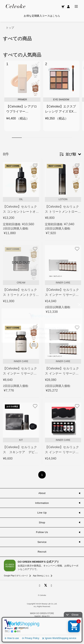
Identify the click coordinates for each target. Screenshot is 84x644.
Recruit (42, 552)
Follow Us (42, 532)
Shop (42, 522)
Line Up (42, 513)
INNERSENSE (42, 635)
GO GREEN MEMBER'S (42, 638)
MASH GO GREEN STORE (42, 613)
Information (42, 503)
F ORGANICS (38, 623)
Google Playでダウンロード (16, 576)
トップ (10, 28)
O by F (49, 623)
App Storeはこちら (41, 576)
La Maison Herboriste (42, 629)
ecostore (42, 626)
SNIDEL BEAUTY (42, 616)
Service (42, 542)
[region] (42, 98)
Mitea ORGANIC (42, 632)
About (42, 493)
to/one (42, 620)
